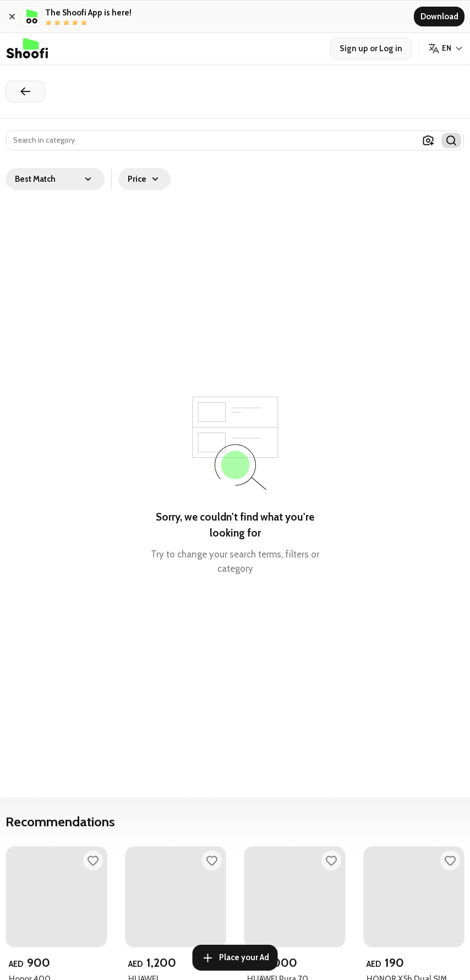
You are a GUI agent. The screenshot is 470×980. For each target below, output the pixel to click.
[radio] (48, 23)
